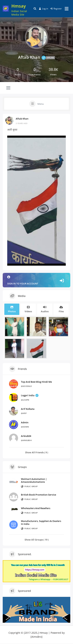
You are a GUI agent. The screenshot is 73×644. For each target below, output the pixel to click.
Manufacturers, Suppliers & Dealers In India (41, 522)
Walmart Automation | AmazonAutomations (34, 480)
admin (25, 422)
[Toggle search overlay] (35, 9)
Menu (41, 104)
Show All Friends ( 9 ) (37, 452)
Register (56, 9)
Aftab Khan (22, 118)
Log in (44, 9)
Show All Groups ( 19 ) (37, 540)
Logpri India (30, 395)
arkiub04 (26, 436)
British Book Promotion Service (38, 495)
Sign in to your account (36, 280)
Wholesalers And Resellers (36, 508)
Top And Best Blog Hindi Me (36, 382)
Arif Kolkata (28, 409)
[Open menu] (67, 9)
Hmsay (19, 6)
